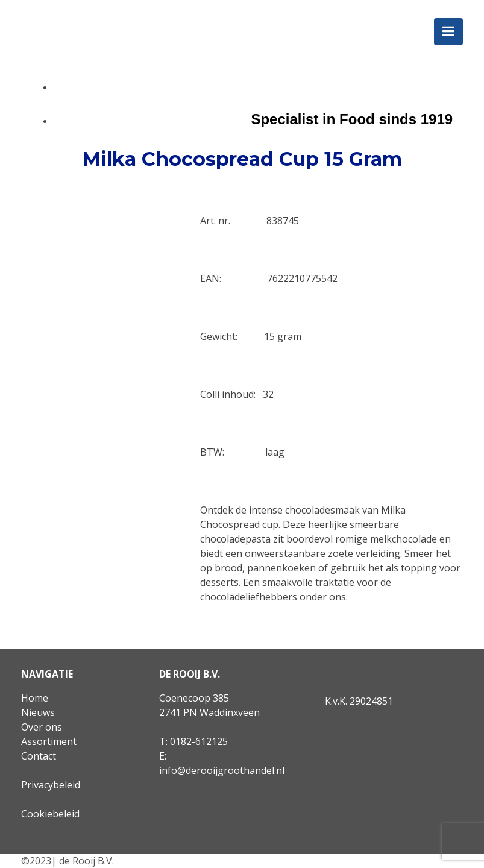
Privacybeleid (51, 785)
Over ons (42, 727)
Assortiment (49, 741)
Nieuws (38, 712)
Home (35, 698)
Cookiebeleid (50, 814)
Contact (39, 756)
